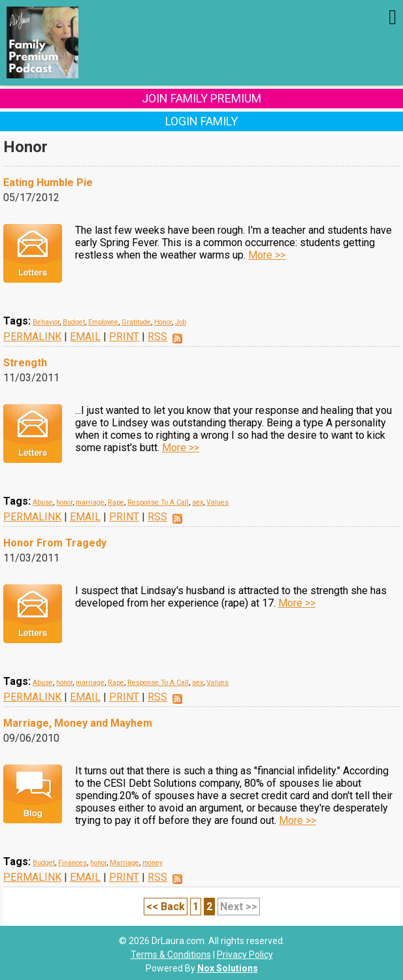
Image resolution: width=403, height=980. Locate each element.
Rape (116, 502)
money (153, 863)
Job (181, 322)
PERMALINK (32, 337)
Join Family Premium (201, 98)
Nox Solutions (228, 968)
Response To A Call (158, 502)
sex (198, 502)
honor (64, 502)
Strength (25, 363)
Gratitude (136, 322)
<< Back (166, 907)
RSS (157, 337)
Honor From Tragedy (55, 543)
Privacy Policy (245, 955)
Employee (103, 322)
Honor (163, 322)
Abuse (43, 502)
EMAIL (85, 337)
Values (218, 502)
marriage (90, 502)
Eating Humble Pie (48, 182)
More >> (267, 255)
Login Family (201, 121)
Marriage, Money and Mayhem (78, 723)
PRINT (124, 337)
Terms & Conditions (171, 955)
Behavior (46, 322)
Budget (74, 322)
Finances (73, 863)
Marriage (124, 863)
